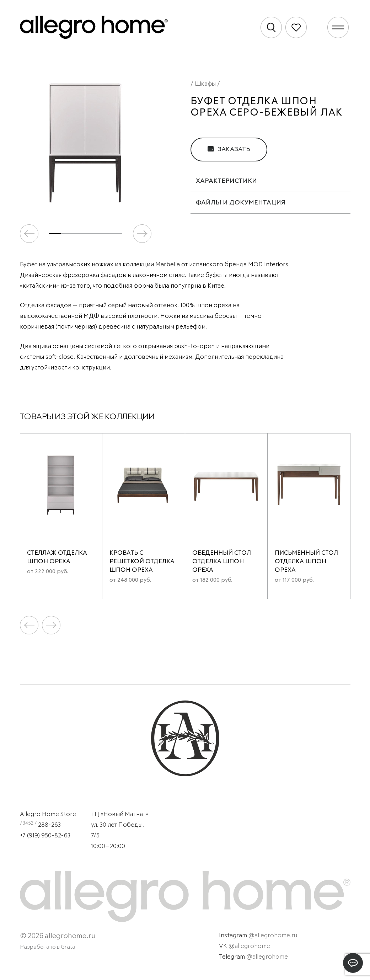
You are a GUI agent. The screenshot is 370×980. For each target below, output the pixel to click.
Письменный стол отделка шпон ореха (306, 562)
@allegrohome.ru (273, 936)
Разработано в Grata (48, 947)
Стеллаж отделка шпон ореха (57, 557)
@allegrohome (249, 946)
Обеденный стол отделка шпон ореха (222, 562)
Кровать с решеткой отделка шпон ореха (142, 562)
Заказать (229, 149)
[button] (142, 234)
